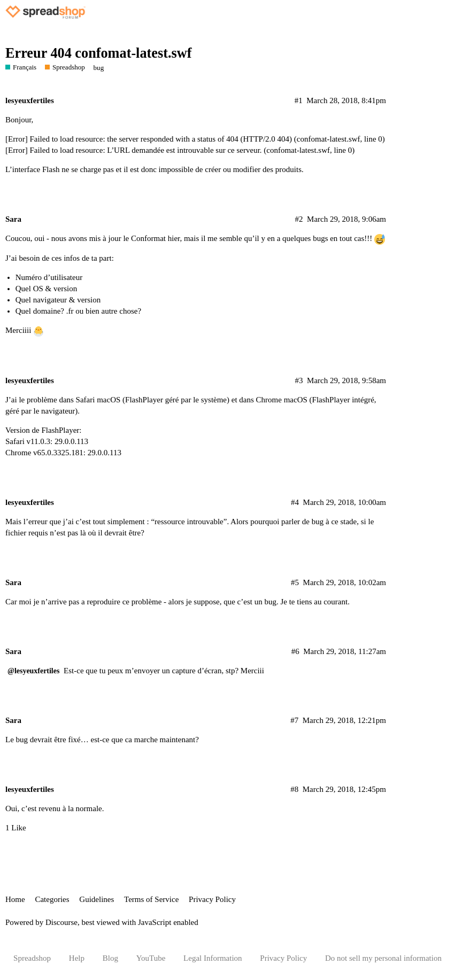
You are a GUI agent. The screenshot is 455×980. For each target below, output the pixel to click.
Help (77, 958)
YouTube (151, 958)
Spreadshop (32, 958)
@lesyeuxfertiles (33, 671)
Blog (110, 958)
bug (99, 68)
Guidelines (97, 899)
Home (15, 899)
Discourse (61, 922)
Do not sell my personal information (383, 958)
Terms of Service (151, 899)
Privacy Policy (212, 899)
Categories (52, 899)
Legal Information (213, 958)
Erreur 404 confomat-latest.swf (98, 53)
